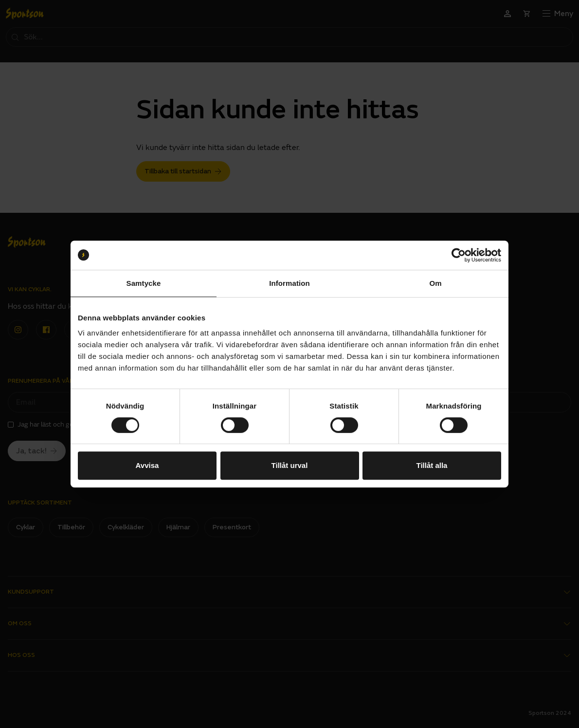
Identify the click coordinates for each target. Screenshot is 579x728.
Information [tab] (289, 283)
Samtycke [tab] (144, 283)
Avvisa (147, 465)
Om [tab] (435, 283)
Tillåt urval (290, 465)
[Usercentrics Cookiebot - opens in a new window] (459, 255)
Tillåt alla (432, 465)
